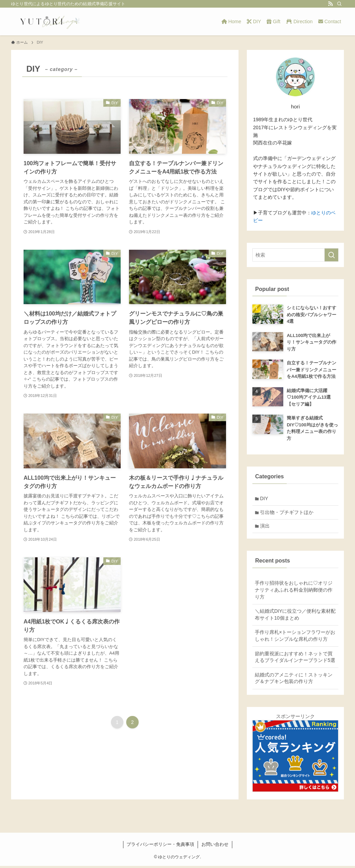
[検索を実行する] (331, 255)
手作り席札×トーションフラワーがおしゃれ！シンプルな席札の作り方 (295, 638)
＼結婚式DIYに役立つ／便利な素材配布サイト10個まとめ (295, 617)
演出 (266, 528)
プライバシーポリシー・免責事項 (160, 846)
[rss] (330, 4)
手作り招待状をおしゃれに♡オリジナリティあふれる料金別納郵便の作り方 (294, 592)
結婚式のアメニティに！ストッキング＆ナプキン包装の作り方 (294, 680)
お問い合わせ (215, 846)
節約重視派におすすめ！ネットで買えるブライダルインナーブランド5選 (295, 659)
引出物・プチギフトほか (288, 513)
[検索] (339, 4)
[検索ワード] (295, 255)
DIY (265, 499)
